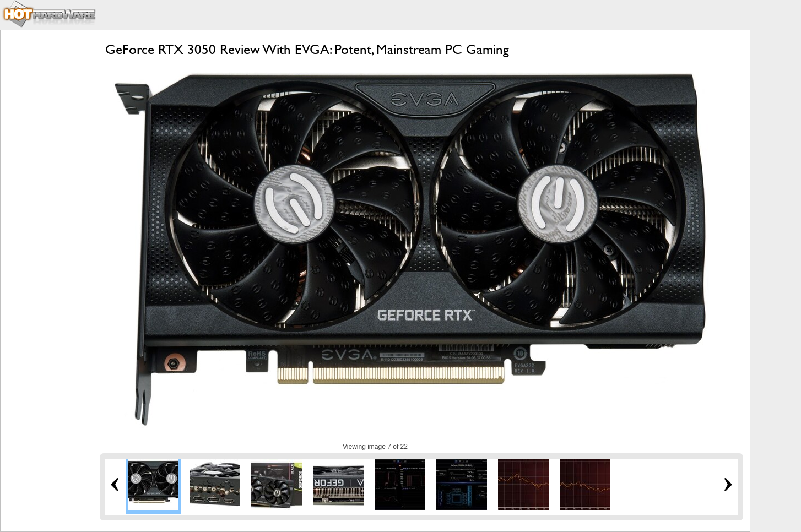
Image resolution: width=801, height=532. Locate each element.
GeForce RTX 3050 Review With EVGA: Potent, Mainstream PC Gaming (307, 49)
